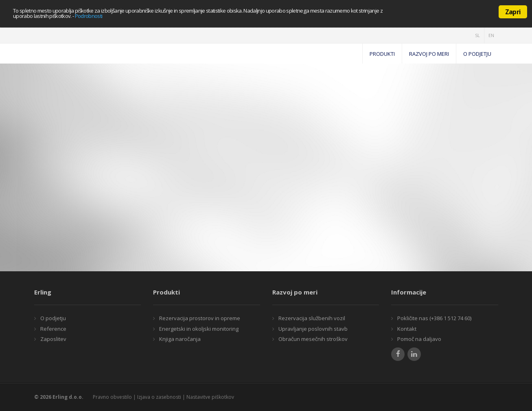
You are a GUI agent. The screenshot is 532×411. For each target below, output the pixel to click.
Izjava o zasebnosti (159, 397)
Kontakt (406, 329)
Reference (53, 329)
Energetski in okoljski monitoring (198, 329)
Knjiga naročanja (179, 339)
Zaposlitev (53, 339)
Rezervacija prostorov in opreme (199, 318)
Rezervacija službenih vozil (311, 318)
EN (491, 35)
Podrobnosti (89, 16)
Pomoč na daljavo (419, 339)
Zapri (513, 12)
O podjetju (53, 318)
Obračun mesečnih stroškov (312, 339)
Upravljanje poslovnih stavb (312, 329)
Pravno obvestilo (112, 397)
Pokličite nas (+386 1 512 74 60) (434, 318)
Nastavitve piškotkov (210, 397)
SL (477, 35)
